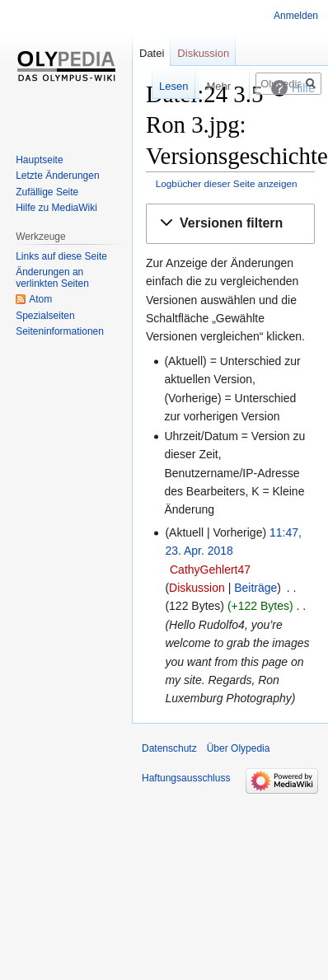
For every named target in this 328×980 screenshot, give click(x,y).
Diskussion (197, 588)
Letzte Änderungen (57, 176)
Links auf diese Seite (61, 256)
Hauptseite (39, 160)
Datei (152, 53)
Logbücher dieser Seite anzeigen (227, 183)
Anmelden (296, 16)
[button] (230, 224)
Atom (40, 299)
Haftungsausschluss (186, 778)
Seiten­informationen (60, 331)
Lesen (158, 86)
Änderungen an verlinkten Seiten (52, 278)
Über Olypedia (239, 748)
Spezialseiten (45, 316)
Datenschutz (169, 748)
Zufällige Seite (47, 192)
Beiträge (255, 588)
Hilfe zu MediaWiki (56, 208)
